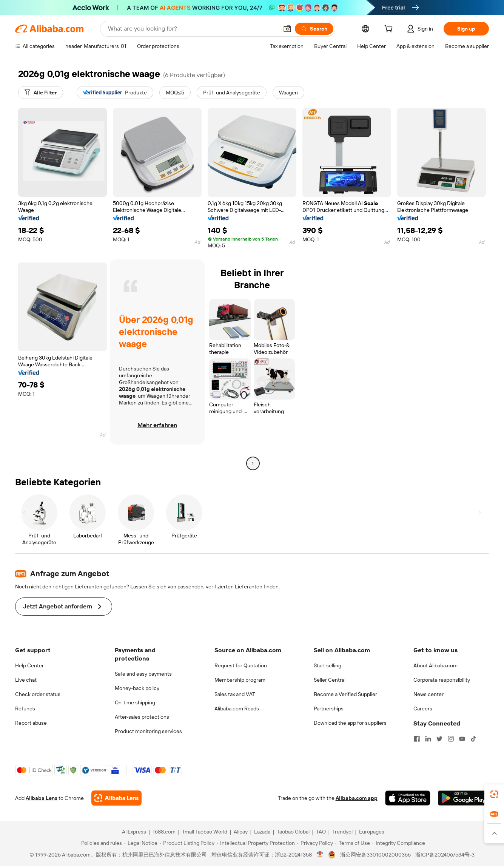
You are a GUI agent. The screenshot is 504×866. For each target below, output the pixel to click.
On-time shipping (135, 702)
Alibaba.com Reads (237, 709)
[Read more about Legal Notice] (141, 843)
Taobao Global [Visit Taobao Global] (293, 832)
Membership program (240, 680)
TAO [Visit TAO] (321, 832)
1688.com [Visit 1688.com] (164, 832)
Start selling (328, 665)
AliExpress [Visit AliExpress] (134, 832)
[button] (287, 29)
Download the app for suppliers (350, 723)
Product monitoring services (148, 731)
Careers (423, 709)
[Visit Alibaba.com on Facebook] (417, 739)
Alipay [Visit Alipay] (241, 832)
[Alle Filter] (41, 93)
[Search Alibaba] (192, 29)
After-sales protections (142, 717)
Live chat (26, 680)
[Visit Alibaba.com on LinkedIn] (428, 739)
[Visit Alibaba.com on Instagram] (451, 739)
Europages (372, 832)
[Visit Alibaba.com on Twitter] (439, 739)
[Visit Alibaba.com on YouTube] (462, 739)
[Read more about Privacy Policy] (315, 843)
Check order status (38, 694)
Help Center (29, 665)
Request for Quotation (241, 665)
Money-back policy (137, 688)
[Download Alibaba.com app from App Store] (408, 798)
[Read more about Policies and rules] (100, 843)
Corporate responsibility (442, 680)
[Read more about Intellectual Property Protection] (256, 843)
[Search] (314, 29)
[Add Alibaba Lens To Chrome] (116, 798)
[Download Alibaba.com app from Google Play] (463, 798)
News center (428, 694)
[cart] (390, 30)
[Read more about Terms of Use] (353, 843)
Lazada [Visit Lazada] (262, 832)
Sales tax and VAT (235, 694)
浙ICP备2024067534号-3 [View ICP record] (445, 855)
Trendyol (342, 832)
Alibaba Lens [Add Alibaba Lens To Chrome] (42, 798)
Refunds (25, 709)
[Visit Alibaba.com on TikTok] (473, 739)
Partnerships (329, 709)
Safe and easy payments (143, 674)
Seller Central (330, 680)
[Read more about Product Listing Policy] (187, 843)
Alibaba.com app (357, 798)
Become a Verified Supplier (345, 694)
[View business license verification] (320, 855)
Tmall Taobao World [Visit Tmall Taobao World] (205, 832)
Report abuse (31, 723)
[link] (494, 794)
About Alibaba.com (435, 665)
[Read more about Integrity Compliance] (399, 843)
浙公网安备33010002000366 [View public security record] (375, 855)
